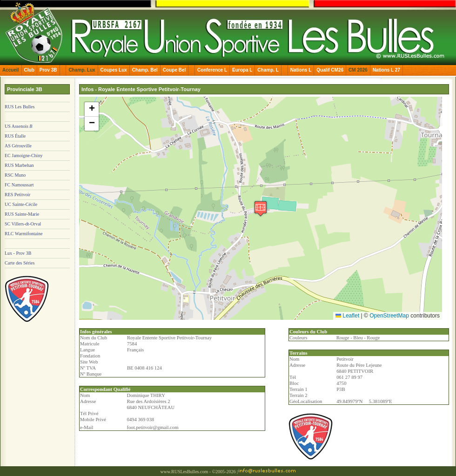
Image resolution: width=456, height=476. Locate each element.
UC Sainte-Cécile (21, 204)
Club (29, 70)
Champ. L (268, 70)
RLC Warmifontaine (24, 234)
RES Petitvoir (17, 195)
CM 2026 (358, 70)
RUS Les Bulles (20, 107)
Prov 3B (48, 70)
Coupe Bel (174, 70)
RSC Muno (15, 175)
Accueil (11, 70)
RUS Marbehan (19, 165)
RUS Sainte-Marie (22, 214)
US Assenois (18, 126)
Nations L (301, 70)
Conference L (212, 70)
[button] (261, 208)
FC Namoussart (19, 185)
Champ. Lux (82, 70)
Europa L (242, 70)
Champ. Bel (145, 70)
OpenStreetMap (389, 316)
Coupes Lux (114, 70)
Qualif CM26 (330, 70)
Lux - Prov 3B (18, 253)
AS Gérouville (18, 146)
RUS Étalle (15, 136)
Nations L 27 (386, 70)
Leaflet (347, 316)
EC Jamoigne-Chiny (23, 155)
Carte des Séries (20, 263)
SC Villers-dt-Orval (23, 224)
